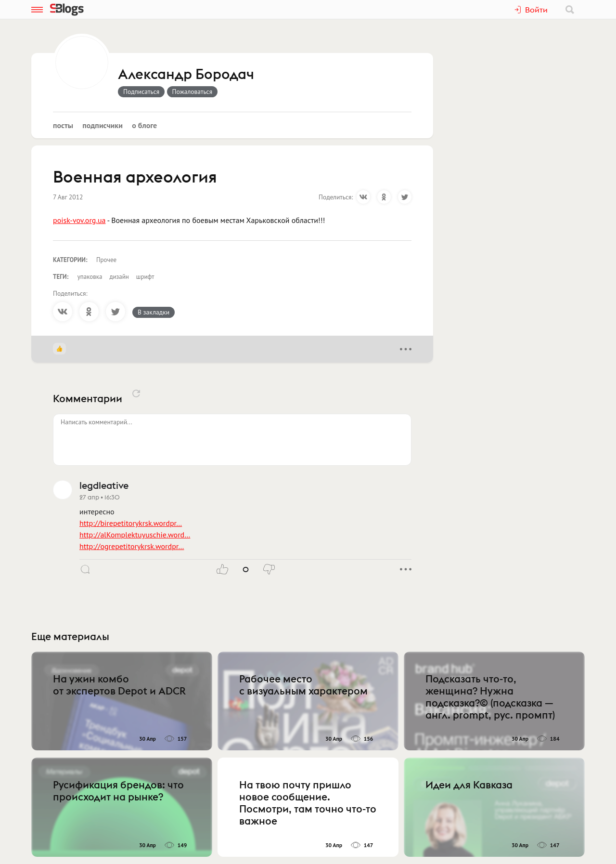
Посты (63, 125)
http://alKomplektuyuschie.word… (135, 535)
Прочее (106, 260)
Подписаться (141, 92)
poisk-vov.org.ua (79, 220)
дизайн (119, 277)
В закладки (154, 312)
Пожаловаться (192, 92)
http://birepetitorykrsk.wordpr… (131, 523)
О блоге (144, 125)
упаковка (90, 277)
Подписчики (103, 125)
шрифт (145, 277)
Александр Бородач (186, 75)
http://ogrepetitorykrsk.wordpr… (132, 546)
